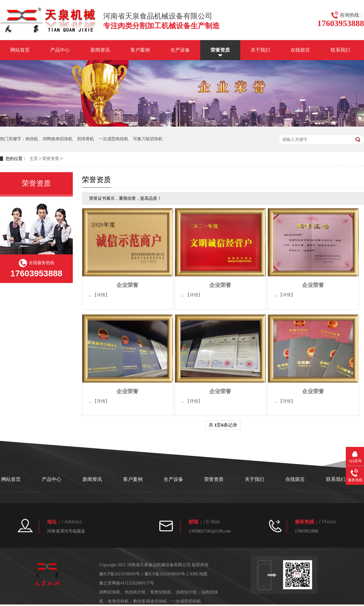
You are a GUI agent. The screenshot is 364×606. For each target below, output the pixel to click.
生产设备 (180, 50)
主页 (34, 159)
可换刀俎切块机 (148, 139)
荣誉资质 (220, 50)
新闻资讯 (100, 50)
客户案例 (140, 50)
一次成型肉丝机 (113, 139)
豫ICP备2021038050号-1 (121, 574)
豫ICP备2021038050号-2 (166, 574)
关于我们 (260, 50)
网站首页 (20, 50)
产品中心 (60, 50)
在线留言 (300, 50)
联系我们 (340, 50)
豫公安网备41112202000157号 (127, 583)
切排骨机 (86, 139)
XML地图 (199, 574)
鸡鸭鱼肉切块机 (58, 139)
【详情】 (101, 295)
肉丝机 (32, 139)
